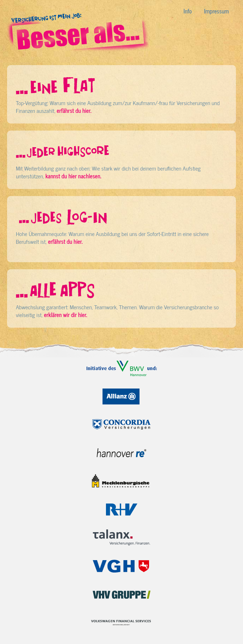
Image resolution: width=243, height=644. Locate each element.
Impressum (217, 11)
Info (188, 11)
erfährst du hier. (74, 110)
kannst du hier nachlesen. (73, 176)
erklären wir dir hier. (65, 315)
